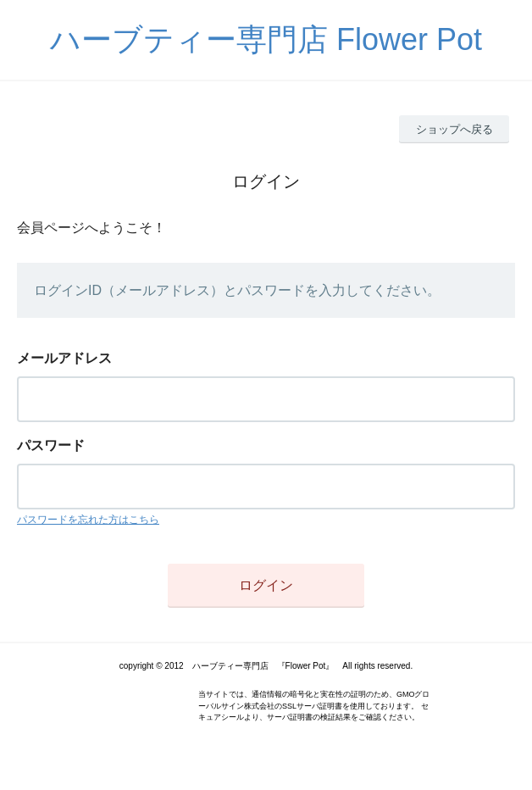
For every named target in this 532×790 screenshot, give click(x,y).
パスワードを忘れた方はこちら (88, 520)
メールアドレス (64, 358)
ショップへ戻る (454, 129)
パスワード (51, 445)
